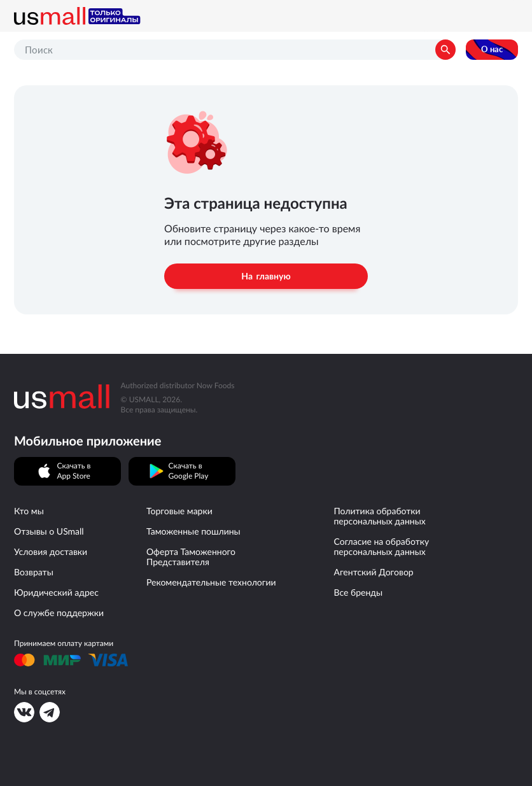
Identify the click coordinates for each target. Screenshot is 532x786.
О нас (492, 49)
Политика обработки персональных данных (379, 516)
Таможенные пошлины (193, 531)
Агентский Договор (373, 572)
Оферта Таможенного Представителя (191, 557)
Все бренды (358, 593)
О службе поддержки (59, 613)
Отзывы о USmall (49, 531)
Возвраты (34, 572)
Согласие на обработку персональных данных (381, 547)
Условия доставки (51, 552)
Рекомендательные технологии (211, 582)
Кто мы (29, 511)
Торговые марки (179, 511)
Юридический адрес (56, 593)
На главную (266, 276)
